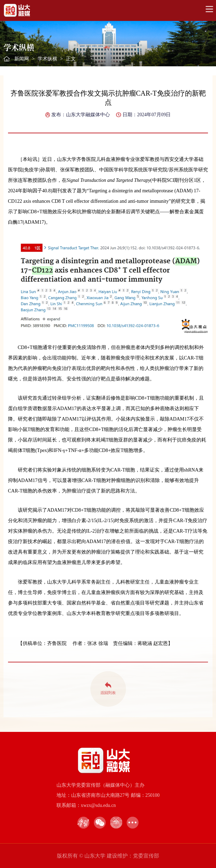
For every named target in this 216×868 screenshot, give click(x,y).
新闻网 (22, 59)
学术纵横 (47, 59)
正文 (71, 59)
